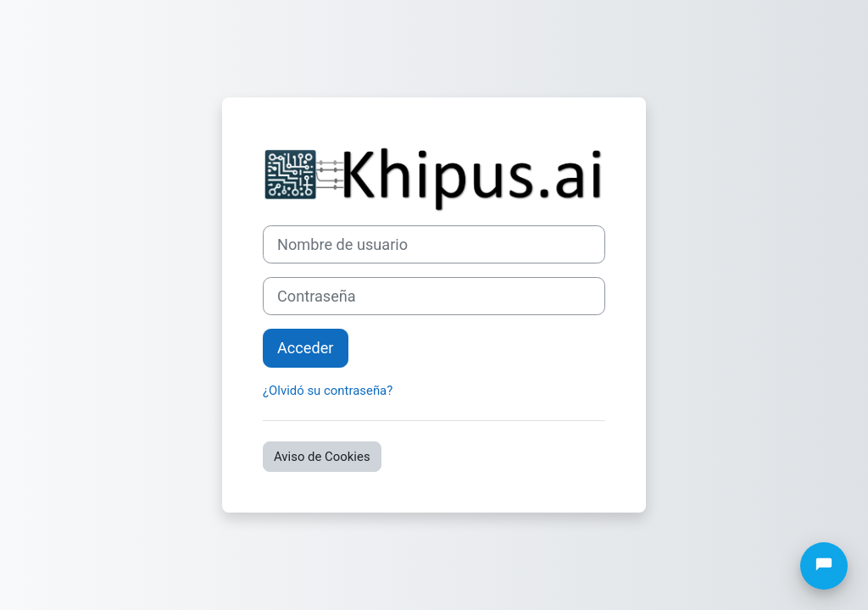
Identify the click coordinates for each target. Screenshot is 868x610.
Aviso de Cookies (322, 457)
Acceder (306, 348)
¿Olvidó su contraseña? (328, 391)
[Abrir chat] (824, 566)
